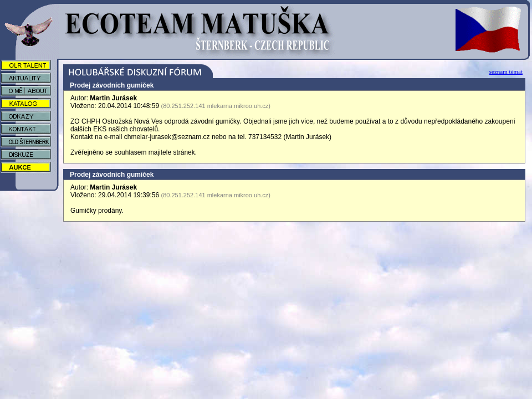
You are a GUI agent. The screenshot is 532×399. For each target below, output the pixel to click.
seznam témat (506, 71)
